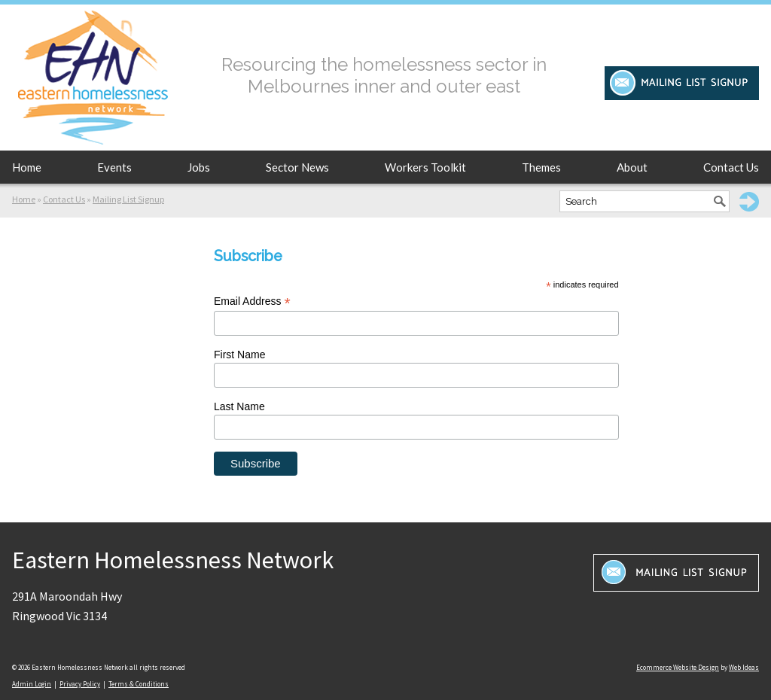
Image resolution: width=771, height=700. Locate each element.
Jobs (199, 167)
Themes (541, 167)
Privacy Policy (80, 684)
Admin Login (32, 684)
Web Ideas (744, 667)
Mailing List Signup (128, 199)
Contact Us (731, 167)
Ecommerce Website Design (678, 667)
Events (114, 167)
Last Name (239, 406)
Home (27, 167)
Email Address (252, 301)
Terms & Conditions (139, 684)
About (632, 167)
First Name (239, 355)
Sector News (297, 167)
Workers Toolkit (425, 167)
